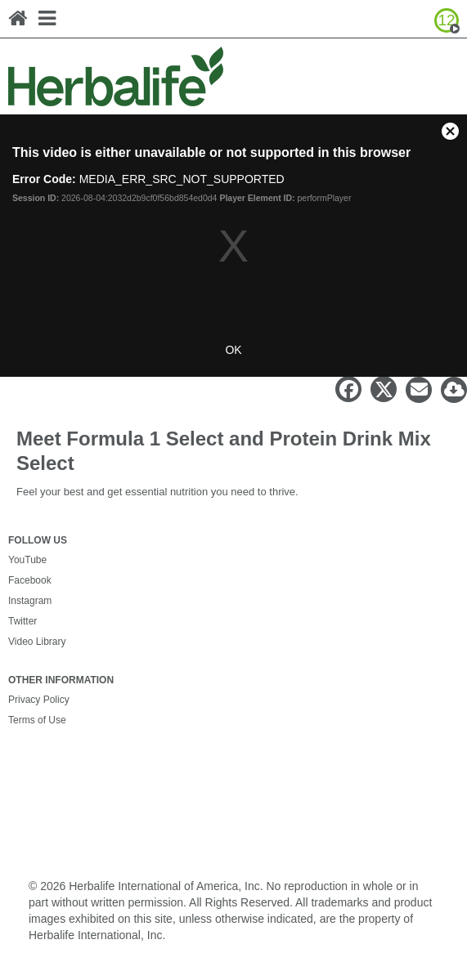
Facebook (30, 580)
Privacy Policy (39, 700)
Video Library (37, 642)
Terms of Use (37, 720)
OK (233, 350)
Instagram (30, 601)
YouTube (27, 560)
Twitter (22, 621)
